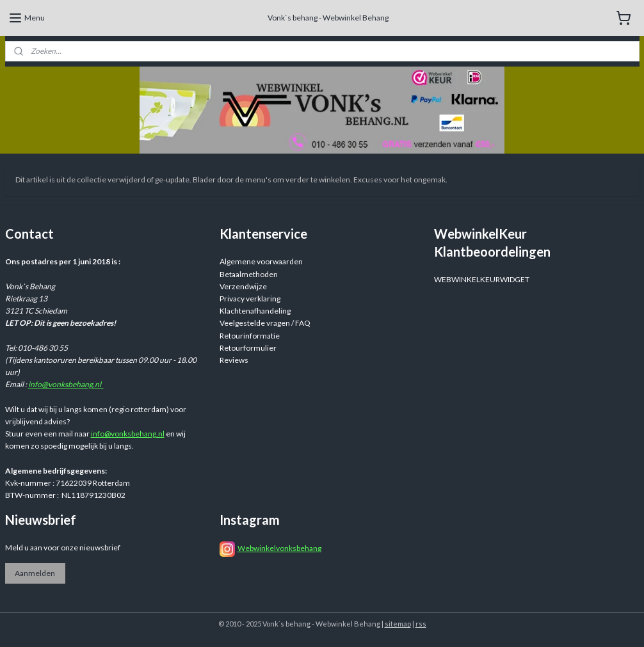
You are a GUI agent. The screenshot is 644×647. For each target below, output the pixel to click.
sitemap (398, 624)
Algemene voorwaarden (261, 261)
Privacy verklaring (250, 299)
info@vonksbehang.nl (66, 384)
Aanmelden (35, 573)
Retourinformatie (250, 336)
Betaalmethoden (249, 274)
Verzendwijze (243, 286)
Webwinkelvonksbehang (279, 548)
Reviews (234, 360)
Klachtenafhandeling (255, 311)
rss (421, 624)
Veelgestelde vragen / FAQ (265, 323)
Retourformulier (248, 348)
